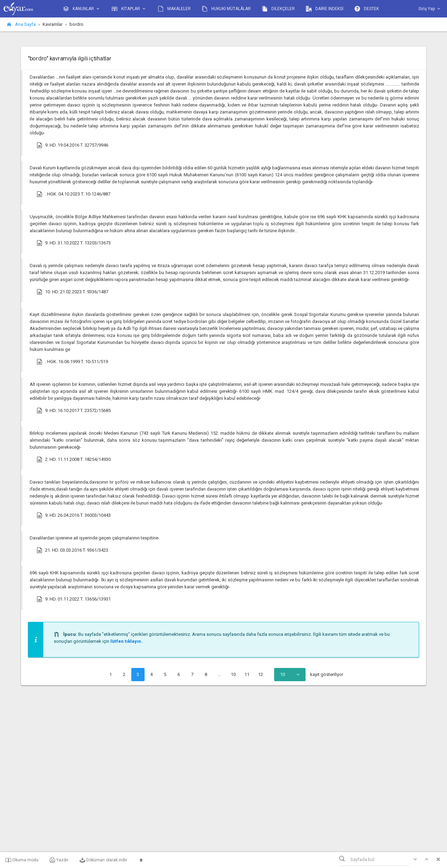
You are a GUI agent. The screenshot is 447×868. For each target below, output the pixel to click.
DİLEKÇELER (278, 9)
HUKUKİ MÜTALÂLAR (226, 9)
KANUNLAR (82, 9)
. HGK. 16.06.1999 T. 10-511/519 (72, 362)
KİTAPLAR (129, 9)
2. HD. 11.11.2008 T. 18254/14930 (74, 459)
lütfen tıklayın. (126, 641)
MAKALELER (174, 9)
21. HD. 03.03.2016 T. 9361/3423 (72, 550)
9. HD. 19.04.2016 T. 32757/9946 (72, 145)
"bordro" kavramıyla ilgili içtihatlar (70, 58)
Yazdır (59, 860)
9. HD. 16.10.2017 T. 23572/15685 (74, 411)
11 (247, 674)
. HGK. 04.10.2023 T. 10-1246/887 (74, 194)
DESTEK (367, 9)
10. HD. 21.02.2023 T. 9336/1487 (72, 292)
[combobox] (290, 675)
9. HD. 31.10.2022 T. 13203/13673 (74, 243)
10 (233, 674)
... (219, 674)
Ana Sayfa (21, 24)
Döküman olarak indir (103, 860)
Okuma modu (22, 860)
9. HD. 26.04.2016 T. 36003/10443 (74, 515)
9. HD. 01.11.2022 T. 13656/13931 (74, 599)
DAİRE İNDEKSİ (325, 9)
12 (261, 674)
